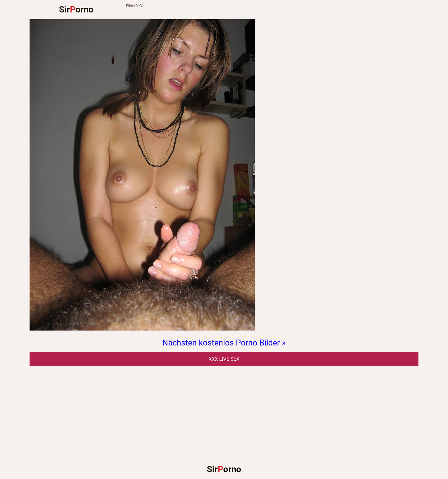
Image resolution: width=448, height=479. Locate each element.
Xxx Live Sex (224, 359)
